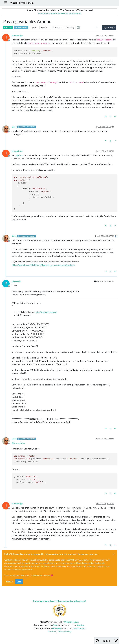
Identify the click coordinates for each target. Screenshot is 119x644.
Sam (55, 625)
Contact (52, 632)
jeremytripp (17, 35)
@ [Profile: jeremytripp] (18, 443)
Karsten (80, 625)
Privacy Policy (64, 632)
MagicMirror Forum (22, 3)
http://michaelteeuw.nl (46, 312)
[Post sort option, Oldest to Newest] (97, 28)
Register (10, 581)
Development (21, 28)
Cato (14, 127)
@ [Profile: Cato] (20, 155)
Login (19, 581)
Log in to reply (109, 28)
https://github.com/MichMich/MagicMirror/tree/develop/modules (43, 265)
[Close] (114, 554)
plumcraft (16, 281)
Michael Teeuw (72, 622)
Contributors (79, 628)
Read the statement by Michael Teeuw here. (59, 13)
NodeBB (56, 628)
